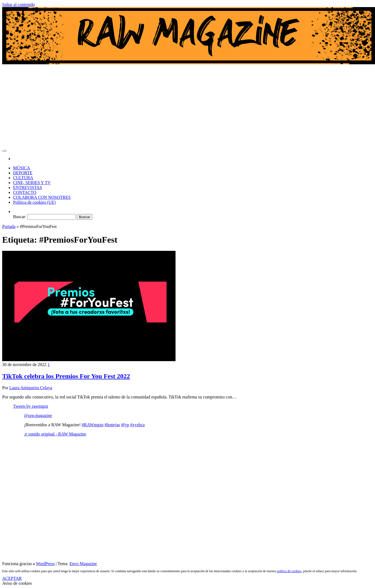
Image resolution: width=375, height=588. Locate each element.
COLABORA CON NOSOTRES (42, 197)
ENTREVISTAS (27, 188)
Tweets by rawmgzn (31, 406)
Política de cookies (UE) (34, 202)
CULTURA (23, 178)
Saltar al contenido (19, 4)
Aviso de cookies (17, 583)
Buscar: (20, 217)
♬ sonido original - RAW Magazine (55, 434)
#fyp (125, 425)
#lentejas (112, 425)
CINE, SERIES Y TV (32, 183)
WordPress (45, 564)
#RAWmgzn (93, 425)
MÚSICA (21, 168)
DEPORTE (23, 173)
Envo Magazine (83, 564)
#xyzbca (137, 425)
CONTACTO (25, 192)
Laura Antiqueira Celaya (31, 388)
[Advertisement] (187, 106)
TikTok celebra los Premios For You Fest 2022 (66, 376)
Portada (9, 226)
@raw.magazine (38, 415)
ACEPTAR (12, 578)
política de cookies (289, 571)
